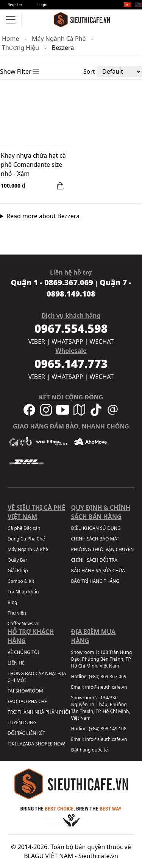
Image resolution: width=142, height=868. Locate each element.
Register (15, 5)
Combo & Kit (21, 581)
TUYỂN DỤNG (22, 723)
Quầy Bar (17, 560)
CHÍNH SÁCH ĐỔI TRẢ (94, 560)
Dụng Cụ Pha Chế (26, 539)
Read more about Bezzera (43, 216)
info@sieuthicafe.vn (106, 687)
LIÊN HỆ (16, 663)
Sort (89, 71)
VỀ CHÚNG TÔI (23, 652)
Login (42, 5)
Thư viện (17, 613)
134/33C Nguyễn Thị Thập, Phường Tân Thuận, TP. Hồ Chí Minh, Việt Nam (101, 708)
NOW (59, 744)
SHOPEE (44, 744)
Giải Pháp (18, 571)
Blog (12, 602)
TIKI (12, 744)
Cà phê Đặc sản (24, 528)
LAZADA (26, 744)
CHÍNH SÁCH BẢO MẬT (95, 539)
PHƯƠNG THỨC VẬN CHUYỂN (103, 549)
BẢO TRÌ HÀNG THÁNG (95, 581)
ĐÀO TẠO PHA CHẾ (27, 701)
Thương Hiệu (20, 48)
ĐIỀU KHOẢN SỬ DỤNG (96, 528)
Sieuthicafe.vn (98, 856)
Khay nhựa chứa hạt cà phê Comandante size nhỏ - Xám (33, 165)
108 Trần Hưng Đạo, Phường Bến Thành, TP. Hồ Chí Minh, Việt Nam (102, 659)
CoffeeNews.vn (23, 623)
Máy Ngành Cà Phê (59, 39)
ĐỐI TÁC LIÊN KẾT (26, 733)
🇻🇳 (127, 5)
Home (11, 39)
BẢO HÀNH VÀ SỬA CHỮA (98, 571)
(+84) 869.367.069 (108, 676)
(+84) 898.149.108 (108, 729)
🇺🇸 (138, 5)
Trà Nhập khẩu (23, 592)
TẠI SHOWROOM (25, 691)
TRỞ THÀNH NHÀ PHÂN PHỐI (39, 712)
